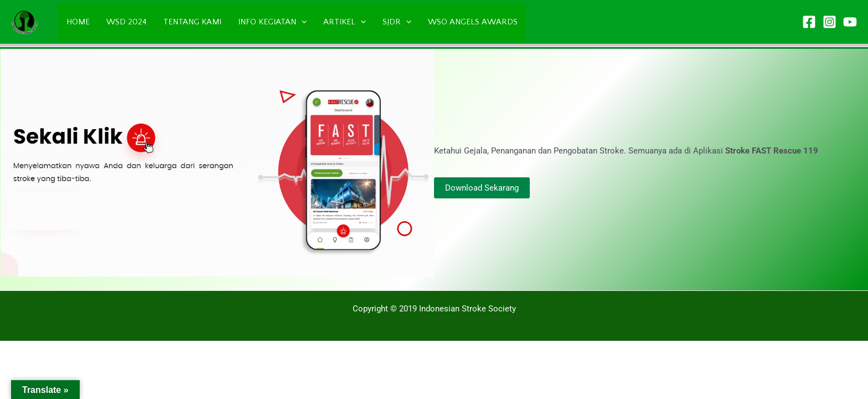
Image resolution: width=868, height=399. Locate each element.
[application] (301, 22)
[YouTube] (850, 22)
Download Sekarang (482, 188)
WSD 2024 (126, 22)
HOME (78, 22)
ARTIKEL (345, 22)
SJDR (397, 22)
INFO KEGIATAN (272, 22)
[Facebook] (809, 22)
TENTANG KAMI (192, 22)
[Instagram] (830, 22)
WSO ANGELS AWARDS (473, 22)
